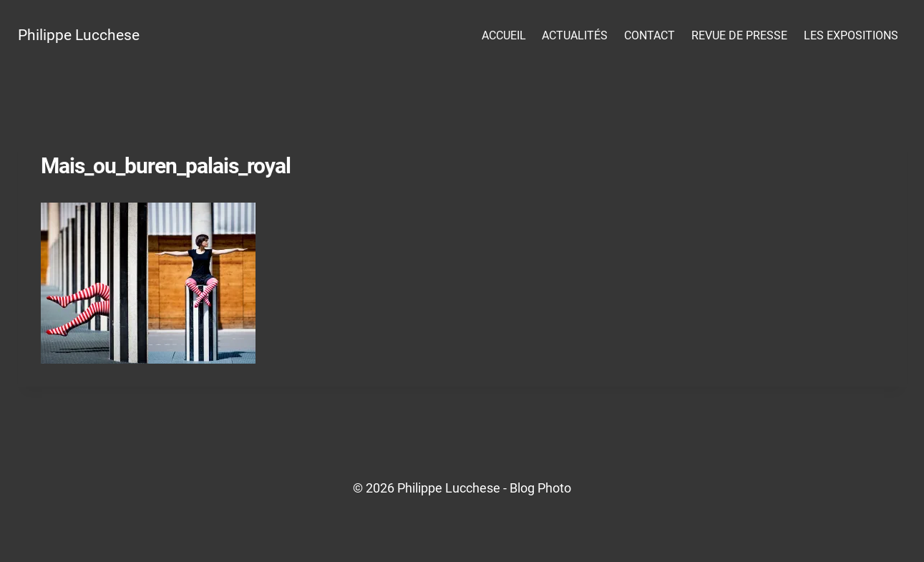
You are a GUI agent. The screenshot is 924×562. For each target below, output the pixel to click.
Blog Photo (540, 488)
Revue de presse (739, 35)
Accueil (504, 35)
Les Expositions (851, 35)
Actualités (575, 35)
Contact (650, 35)
